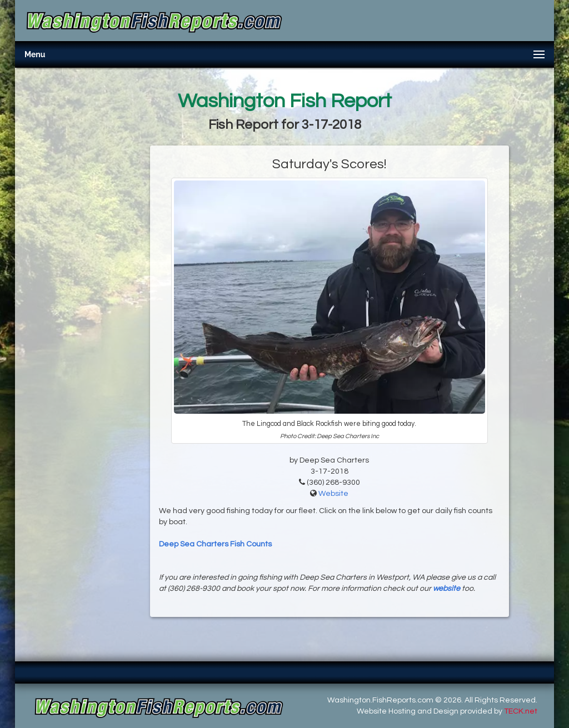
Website (333, 494)
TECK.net (521, 711)
